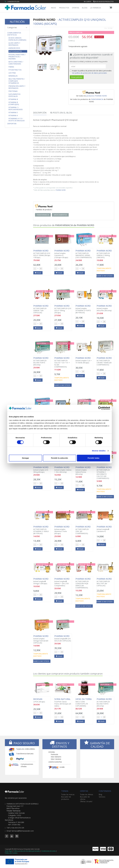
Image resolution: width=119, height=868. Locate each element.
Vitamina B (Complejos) (14, 103)
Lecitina (12, 73)
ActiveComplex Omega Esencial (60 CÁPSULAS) (42, 639)
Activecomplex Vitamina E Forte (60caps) (63, 530)
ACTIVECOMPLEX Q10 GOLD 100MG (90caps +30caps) (42, 254)
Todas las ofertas (87, 794)
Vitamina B (13, 99)
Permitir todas (93, 458)
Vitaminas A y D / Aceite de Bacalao (17, 120)
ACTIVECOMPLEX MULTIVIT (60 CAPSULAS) (105, 582)
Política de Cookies (11, 853)
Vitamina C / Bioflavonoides (16, 108)
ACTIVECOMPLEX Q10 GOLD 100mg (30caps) (63, 309)
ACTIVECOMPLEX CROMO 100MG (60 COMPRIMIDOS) (105, 361)
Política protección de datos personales (27, 851)
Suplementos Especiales (14, 95)
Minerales (13, 76)
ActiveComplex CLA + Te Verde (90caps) (84, 360)
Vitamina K (13, 116)
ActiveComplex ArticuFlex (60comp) (105, 308)
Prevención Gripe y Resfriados (17, 87)
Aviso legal (8, 851)
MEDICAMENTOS (60, 215)
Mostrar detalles (99, 451)
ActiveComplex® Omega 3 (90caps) (42, 581)
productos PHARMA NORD (97, 96)
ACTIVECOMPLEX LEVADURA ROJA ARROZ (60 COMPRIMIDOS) (84, 583)
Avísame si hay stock (103, 276)
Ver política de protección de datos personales (89, 73)
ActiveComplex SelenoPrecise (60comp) (84, 471)
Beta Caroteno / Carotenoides (16, 63)
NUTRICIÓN (17, 22)
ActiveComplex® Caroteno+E (105, 529)
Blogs (85, 8)
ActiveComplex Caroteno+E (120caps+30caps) (63, 254)
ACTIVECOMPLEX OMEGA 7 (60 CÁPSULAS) (42, 309)
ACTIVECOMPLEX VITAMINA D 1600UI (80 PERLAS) (42, 530)
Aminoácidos (14, 48)
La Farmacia (95, 8)
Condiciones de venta (49, 851)
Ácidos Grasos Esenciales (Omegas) (17, 39)
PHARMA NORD (61, 190)
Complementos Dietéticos (14, 34)
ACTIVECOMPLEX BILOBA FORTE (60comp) (42, 361)
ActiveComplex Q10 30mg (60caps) (42, 470)
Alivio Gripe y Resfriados (14, 44)
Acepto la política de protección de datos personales (91, 72)
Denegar (25, 458)
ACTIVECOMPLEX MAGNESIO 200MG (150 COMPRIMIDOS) (84, 254)
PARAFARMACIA (97, 99)
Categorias (17, 27)
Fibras (11, 67)
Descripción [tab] (40, 113)
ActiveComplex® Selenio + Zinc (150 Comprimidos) (63, 582)
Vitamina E (13, 113)
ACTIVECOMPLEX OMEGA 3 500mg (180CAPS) (105, 254)
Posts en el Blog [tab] (61, 113)
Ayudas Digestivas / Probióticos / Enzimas (17, 57)
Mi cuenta (88, 2)
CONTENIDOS (105, 791)
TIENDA (65, 791)
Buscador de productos (103, 2)
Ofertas (76, 8)
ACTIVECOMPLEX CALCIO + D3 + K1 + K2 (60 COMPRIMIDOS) (63, 362)
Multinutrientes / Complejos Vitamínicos (17, 81)
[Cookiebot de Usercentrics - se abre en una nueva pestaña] (100, 408)
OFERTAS (84, 791)
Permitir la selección (59, 458)
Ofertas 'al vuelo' (86, 801)
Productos (64, 8)
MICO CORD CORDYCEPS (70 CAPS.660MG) (84, 702)
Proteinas (13, 91)
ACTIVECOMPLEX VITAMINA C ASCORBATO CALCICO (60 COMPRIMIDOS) (105, 473)
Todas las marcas (68, 794)
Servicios (102, 797)
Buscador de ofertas (85, 798)
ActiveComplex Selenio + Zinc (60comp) (63, 470)
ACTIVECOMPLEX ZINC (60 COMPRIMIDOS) (84, 530)
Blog (100, 794)
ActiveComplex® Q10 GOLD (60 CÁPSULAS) (63, 638)
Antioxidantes (15, 51)
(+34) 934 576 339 (13, 2)
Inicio (53, 8)
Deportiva (12, 124)
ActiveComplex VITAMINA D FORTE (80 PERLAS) (84, 309)
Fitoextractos (15, 70)
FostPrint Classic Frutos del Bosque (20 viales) (63, 702)
